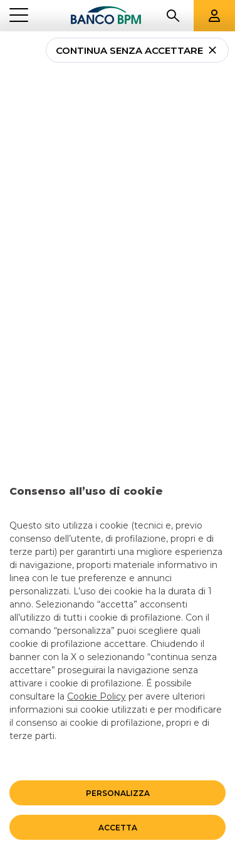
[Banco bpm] (106, 16)
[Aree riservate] (214, 16)
